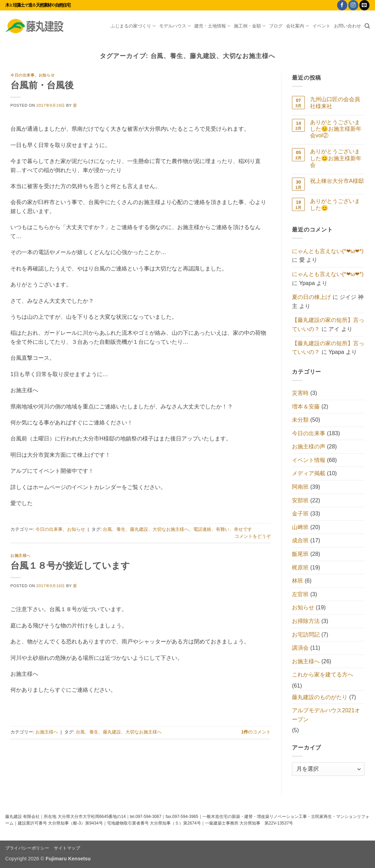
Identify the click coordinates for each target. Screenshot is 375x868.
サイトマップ (67, 848)
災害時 (300, 393)
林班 (297, 581)
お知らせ (47, 75)
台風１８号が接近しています (70, 566)
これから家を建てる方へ (323, 675)
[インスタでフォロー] (353, 5)
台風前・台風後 (42, 85)
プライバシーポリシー (27, 848)
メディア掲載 (309, 473)
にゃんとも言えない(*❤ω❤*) (328, 251)
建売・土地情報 (212, 26)
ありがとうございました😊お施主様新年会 (336, 158)
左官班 (300, 594)
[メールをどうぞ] (364, 5)
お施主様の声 (309, 447)
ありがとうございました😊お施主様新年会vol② (336, 129)
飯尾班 (300, 554)
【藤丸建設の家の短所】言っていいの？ (328, 325)
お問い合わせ (348, 26)
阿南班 (300, 487)
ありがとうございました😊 (335, 204)
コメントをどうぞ (253, 536)
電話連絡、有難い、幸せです (223, 529)
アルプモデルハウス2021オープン (326, 715)
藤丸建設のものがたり (320, 697)
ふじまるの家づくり (133, 26)
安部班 (300, 500)
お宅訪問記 (306, 635)
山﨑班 (300, 527)
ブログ (276, 26)
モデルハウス (175, 26)
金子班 (300, 514)
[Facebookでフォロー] (342, 5)
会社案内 (297, 26)
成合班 (300, 540)
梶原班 (300, 567)
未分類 (300, 420)
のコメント (256, 732)
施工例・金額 (250, 26)
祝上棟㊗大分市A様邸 (337, 181)
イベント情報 (309, 460)
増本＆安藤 (306, 407)
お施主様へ (21, 555)
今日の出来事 (22, 75)
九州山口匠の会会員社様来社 (335, 103)
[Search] (367, 26)
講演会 (300, 648)
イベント (321, 26)
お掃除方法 (306, 621)
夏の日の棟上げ (311, 297)
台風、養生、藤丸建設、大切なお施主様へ (146, 529)
